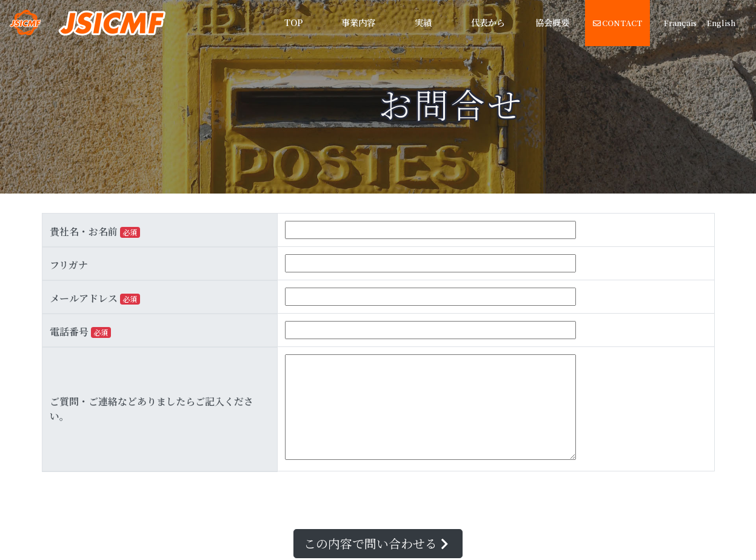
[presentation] (134, 501)
